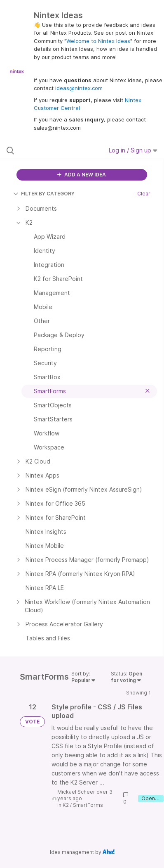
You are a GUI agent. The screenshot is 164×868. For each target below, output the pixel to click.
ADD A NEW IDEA (82, 175)
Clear (144, 194)
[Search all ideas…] (51, 150)
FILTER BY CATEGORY (44, 194)
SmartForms (88, 805)
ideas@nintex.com (79, 88)
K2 (66, 805)
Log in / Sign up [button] (133, 150)
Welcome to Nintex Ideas (98, 41)
